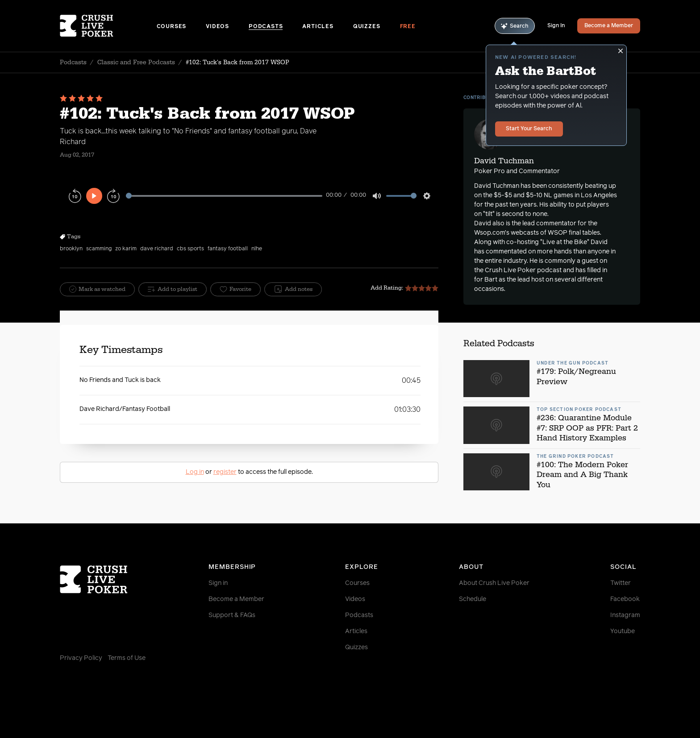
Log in (195, 472)
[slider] (224, 196)
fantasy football (228, 249)
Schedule (473, 599)
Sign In (556, 26)
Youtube (623, 631)
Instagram (625, 615)
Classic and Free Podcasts (136, 62)
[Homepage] (108, 26)
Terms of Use (127, 658)
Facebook (625, 599)
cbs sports (190, 249)
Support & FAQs (232, 615)
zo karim (126, 249)
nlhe (257, 249)
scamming (99, 249)
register (225, 472)
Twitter (621, 583)
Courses (172, 27)
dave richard (157, 249)
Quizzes (367, 27)
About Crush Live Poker (494, 583)
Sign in (218, 583)
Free (408, 27)
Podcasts (266, 27)
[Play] (94, 196)
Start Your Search (529, 129)
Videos (217, 27)
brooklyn (71, 249)
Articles (318, 27)
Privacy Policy (81, 658)
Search (515, 26)
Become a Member (609, 26)
